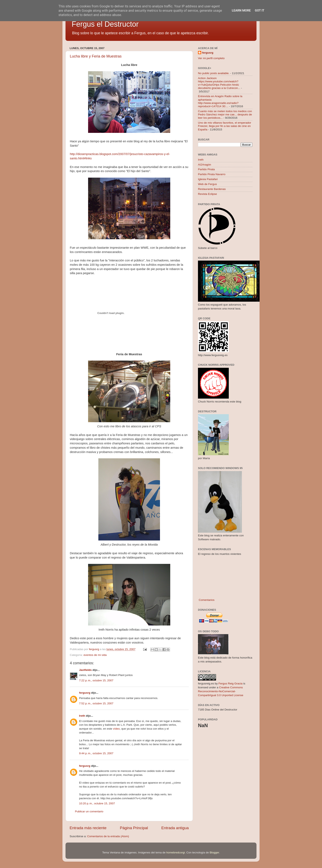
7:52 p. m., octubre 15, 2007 (96, 703)
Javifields (85, 670)
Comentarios (206, 600)
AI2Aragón (205, 165)
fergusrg (85, 693)
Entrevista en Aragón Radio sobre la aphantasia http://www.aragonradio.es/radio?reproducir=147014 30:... (220, 101)
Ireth (82, 716)
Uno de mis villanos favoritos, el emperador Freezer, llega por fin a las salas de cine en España (225, 126)
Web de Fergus (207, 184)
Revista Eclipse (207, 194)
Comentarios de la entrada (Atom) (108, 836)
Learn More (241, 10)
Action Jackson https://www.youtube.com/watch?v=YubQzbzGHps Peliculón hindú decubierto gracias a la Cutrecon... (219, 83)
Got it (260, 10)
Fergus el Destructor (105, 24)
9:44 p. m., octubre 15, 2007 (96, 753)
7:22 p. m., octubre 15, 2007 (96, 680)
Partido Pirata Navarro (212, 174)
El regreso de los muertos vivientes (220, 554)
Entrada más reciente (88, 828)
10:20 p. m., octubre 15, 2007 (97, 803)
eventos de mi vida (95, 655)
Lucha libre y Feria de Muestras (96, 56)
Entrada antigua (175, 828)
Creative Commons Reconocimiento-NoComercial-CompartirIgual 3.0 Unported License (221, 691)
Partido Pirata (206, 169)
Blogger (214, 852)
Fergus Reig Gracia (231, 683)
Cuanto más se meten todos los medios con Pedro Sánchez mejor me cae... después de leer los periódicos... (225, 114)
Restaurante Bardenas (212, 189)
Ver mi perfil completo (211, 58)
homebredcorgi (176, 852)
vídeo (116, 729)
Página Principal (134, 828)
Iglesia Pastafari (208, 179)
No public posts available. (214, 73)
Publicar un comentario (89, 811)
